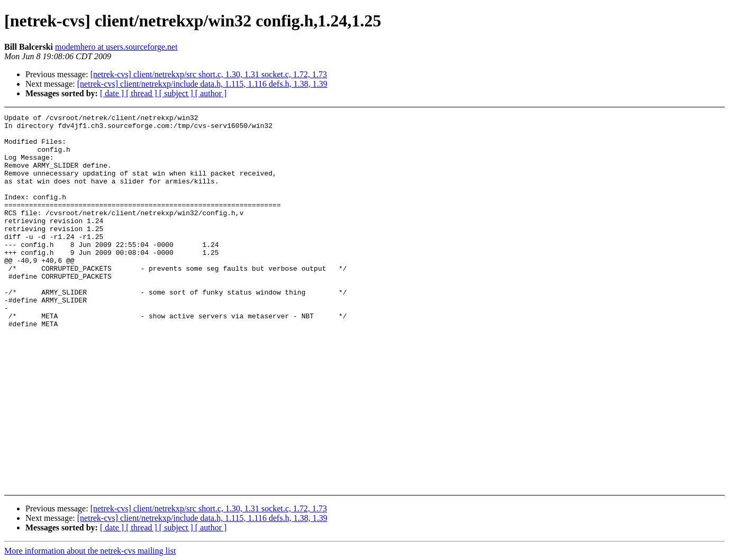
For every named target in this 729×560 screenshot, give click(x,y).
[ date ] (113, 93)
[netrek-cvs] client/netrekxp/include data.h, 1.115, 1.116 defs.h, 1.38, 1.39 (202, 84)
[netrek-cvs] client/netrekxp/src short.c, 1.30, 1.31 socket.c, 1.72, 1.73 (209, 74)
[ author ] (211, 93)
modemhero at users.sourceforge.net (116, 47)
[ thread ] (143, 93)
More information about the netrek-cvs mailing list (90, 551)
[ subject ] (177, 93)
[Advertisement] (650, 140)
